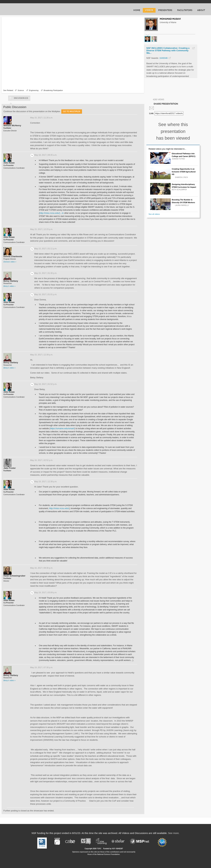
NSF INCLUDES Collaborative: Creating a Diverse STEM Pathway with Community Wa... (168, 51)
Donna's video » (10, 262)
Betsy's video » (9, 286)
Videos (149, 10)
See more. (174, 833)
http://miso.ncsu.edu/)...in (52, 213)
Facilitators (185, 10)
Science (21, 90)
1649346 (163, 58)
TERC (99, 849)
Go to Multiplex (72, 111)
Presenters (165, 10)
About (201, 10)
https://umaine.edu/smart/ (62, 428)
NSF (114, 849)
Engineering (34, 90)
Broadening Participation (53, 90)
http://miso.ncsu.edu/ (59, 508)
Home (137, 10)
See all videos (154, 214)
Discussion (18, 99)
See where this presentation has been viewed (173, 131)
